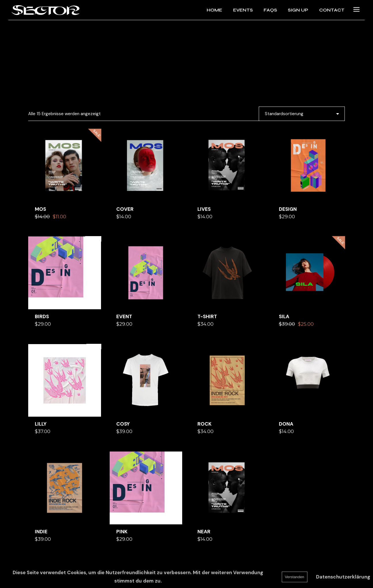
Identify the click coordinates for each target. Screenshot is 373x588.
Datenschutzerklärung (343, 577)
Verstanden (295, 577)
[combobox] (302, 114)
